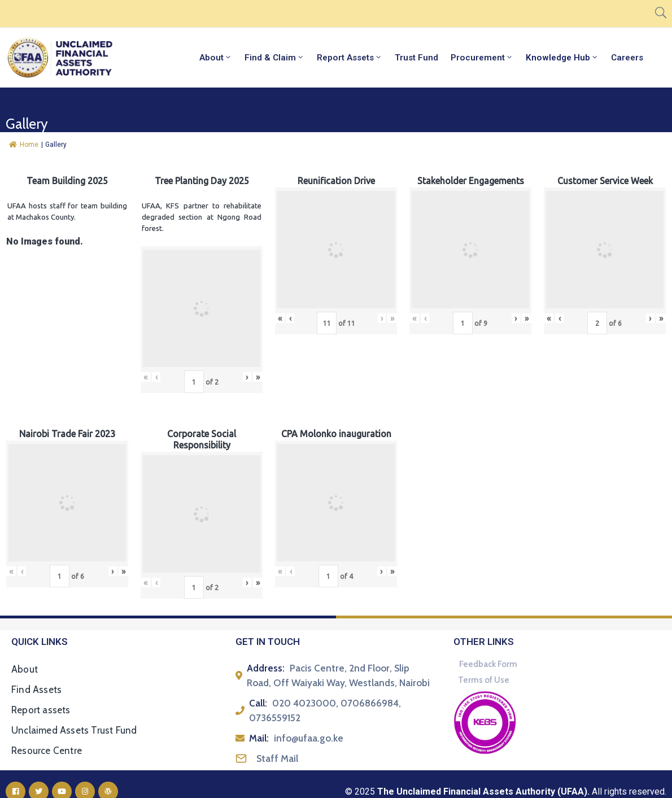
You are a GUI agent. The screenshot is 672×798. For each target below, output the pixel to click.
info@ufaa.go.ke (309, 738)
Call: (258, 703)
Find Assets (36, 690)
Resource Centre (47, 751)
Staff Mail (277, 758)
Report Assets (350, 58)
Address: (266, 668)
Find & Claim (274, 58)
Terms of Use (484, 680)
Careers (627, 58)
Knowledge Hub (562, 58)
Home (24, 145)
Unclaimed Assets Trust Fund (74, 730)
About (216, 58)
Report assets (41, 710)
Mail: (259, 738)
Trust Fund (416, 58)
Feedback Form (488, 664)
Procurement (482, 58)
